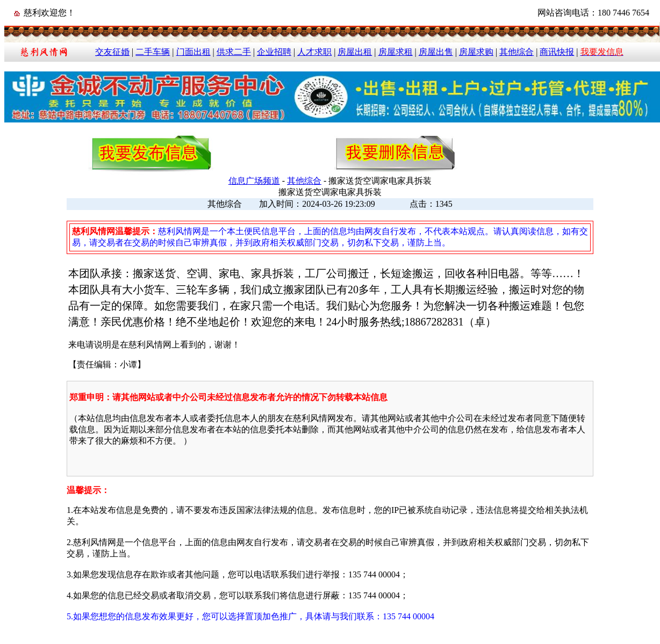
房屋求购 (476, 52)
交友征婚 (112, 52)
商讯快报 (557, 52)
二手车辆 (153, 52)
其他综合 (516, 52)
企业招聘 (274, 52)
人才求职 (314, 52)
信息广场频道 (254, 181)
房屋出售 (436, 52)
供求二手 (234, 52)
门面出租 (193, 52)
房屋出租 (355, 52)
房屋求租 (396, 52)
